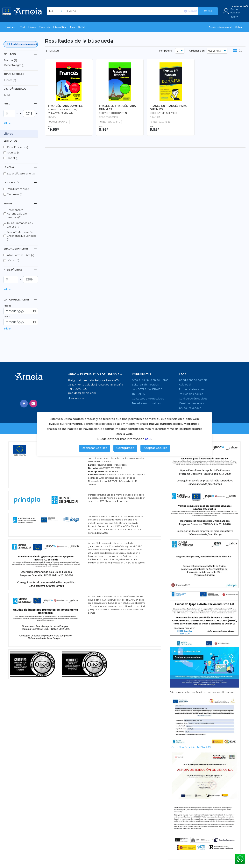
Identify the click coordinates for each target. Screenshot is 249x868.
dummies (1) (15, 194)
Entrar (234, 9)
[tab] (21, 54)
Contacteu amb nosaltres (148, 399)
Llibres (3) (10, 80)
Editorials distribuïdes (145, 385)
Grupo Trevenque (190, 408)
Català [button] (239, 27)
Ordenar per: (197, 51)
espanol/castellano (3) (21, 174)
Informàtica (60, 27)
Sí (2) (7, 95)
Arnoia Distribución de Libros (150, 380)
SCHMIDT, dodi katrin (113, 113)
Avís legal (185, 385)
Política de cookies (191, 394)
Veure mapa (76, 399)
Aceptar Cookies (155, 448)
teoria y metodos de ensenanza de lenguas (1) (22, 236)
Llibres (32, 27)
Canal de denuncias (191, 403)
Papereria (44, 27)
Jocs (72, 27)
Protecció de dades (192, 389)
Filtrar (8, 123)
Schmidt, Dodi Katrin (62, 109)
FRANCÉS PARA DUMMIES (65, 106)
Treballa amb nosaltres (146, 403)
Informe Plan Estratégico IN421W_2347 (191, 747)
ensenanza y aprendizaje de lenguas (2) (17, 214)
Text (23, 27)
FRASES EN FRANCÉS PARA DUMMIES (117, 107)
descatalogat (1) (14, 65)
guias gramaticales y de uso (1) (20, 225)
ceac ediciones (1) (18, 147)
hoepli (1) (13, 158)
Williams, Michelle (60, 113)
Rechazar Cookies (94, 448)
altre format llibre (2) (21, 255)
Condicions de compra (193, 380)
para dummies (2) (18, 189)
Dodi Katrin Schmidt (163, 113)
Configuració (125, 448)
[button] (11, 27)
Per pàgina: (166, 51)
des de (8, 306)
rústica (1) (13, 261)
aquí (148, 439)
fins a (7, 317)
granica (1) (13, 153)
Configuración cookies (193, 399)
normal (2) (11, 60)
